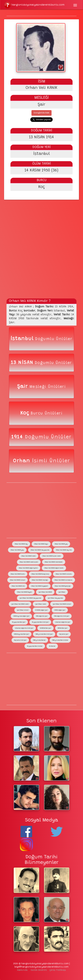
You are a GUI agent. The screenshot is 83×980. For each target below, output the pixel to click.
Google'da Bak (41, 113)
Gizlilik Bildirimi (39, 970)
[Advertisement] (41, 223)
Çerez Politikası (58, 970)
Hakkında (22, 970)
